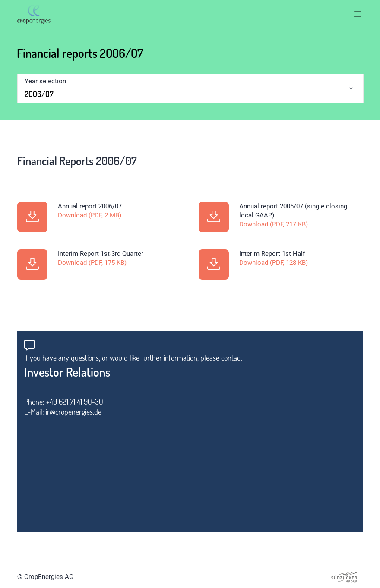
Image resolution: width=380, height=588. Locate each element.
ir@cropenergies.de (74, 412)
